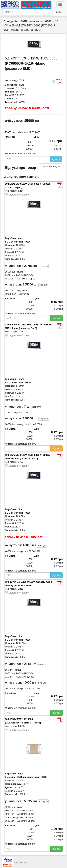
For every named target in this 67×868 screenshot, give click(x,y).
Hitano (21, 85)
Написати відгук (51, 166)
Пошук (58, 12)
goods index (21, 862)
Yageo (21, 238)
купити (56, 159)
